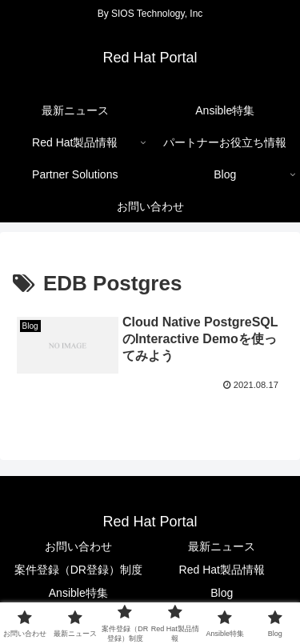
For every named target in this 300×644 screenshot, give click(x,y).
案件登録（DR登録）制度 (78, 570)
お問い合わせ (78, 546)
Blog (222, 593)
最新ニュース (222, 546)
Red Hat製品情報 (222, 570)
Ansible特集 (78, 593)
